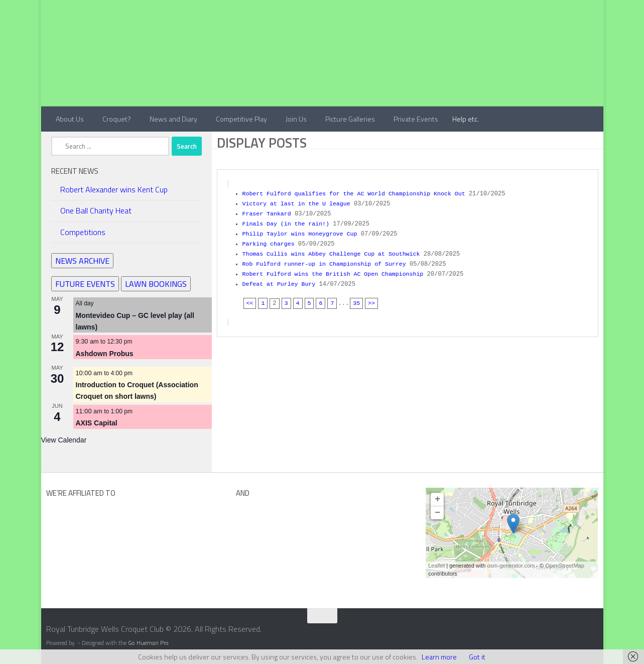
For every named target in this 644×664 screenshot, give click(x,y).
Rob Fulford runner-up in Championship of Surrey (328, 260)
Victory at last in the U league (299, 203)
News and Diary (173, 119)
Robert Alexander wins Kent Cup (114, 189)
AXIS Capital (97, 423)
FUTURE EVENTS (85, 284)
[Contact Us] (596, 632)
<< (250, 298)
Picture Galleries (350, 119)
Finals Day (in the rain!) (288, 222)
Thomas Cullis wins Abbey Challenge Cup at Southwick (336, 251)
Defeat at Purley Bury (281, 279)
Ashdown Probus (105, 354)
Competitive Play (241, 119)
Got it (477, 657)
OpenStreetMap (565, 566)
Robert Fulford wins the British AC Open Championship (337, 270)
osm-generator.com (511, 566)
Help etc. (466, 119)
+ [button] (437, 499)
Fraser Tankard (268, 212)
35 (358, 298)
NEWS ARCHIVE (82, 261)
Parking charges (270, 241)
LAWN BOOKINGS (156, 284)
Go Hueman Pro (148, 643)
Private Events (416, 119)
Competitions (83, 232)
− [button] (437, 513)
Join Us (296, 119)
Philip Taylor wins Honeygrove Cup (303, 232)
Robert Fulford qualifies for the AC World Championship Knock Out (359, 193)
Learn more (439, 657)
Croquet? (117, 119)
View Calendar (64, 440)
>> (373, 298)
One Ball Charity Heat (96, 210)
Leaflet (436, 566)
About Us (70, 119)
